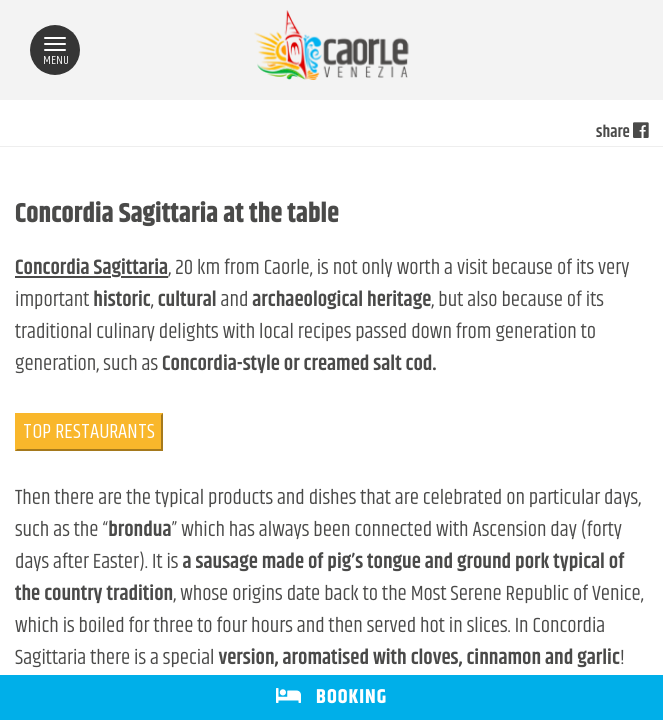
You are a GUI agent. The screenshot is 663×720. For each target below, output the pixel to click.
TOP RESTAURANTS (89, 432)
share (622, 133)
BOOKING (331, 697)
